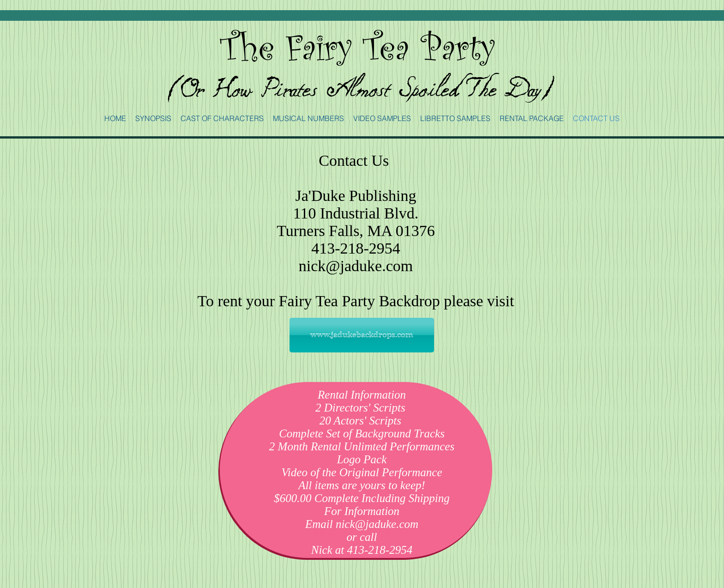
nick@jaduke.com (356, 266)
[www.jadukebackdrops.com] (362, 335)
